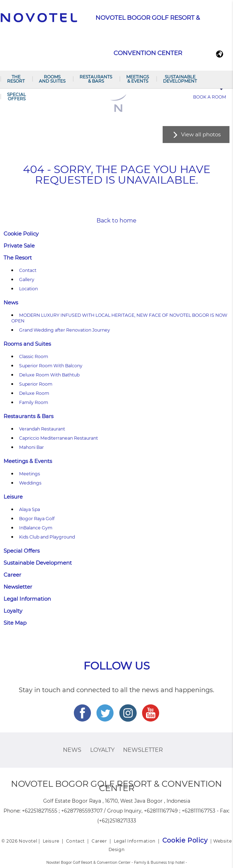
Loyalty (13, 611)
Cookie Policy (21, 234)
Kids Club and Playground (47, 537)
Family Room (34, 402)
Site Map (15, 623)
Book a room (209, 97)
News (11, 302)
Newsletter (18, 587)
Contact (28, 270)
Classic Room (34, 356)
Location (28, 289)
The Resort (16, 79)
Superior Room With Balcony (51, 366)
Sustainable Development (180, 79)
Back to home (116, 221)
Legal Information (27, 599)
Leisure (13, 497)
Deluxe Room (34, 393)
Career (12, 575)
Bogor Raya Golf (37, 519)
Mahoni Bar (31, 447)
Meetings (30, 474)
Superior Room (36, 384)
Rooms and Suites (52, 79)
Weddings (30, 483)
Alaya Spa (30, 509)
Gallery (27, 280)
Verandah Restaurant (42, 429)
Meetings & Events (138, 79)
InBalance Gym (36, 528)
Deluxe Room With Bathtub (49, 375)
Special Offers (16, 97)
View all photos (201, 134)
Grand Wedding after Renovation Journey (65, 330)
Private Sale (19, 246)
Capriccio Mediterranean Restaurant (59, 438)
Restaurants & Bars (96, 79)
